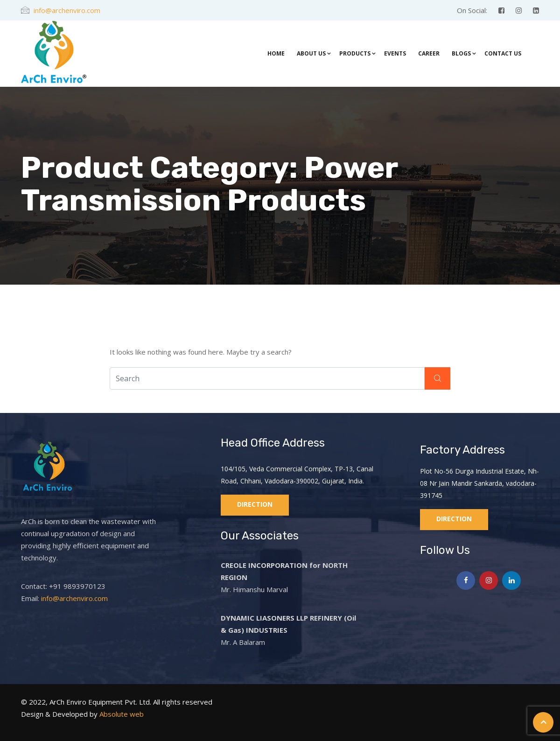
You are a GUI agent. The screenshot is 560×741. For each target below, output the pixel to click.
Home (276, 53)
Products (355, 53)
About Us (311, 53)
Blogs (461, 53)
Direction (255, 504)
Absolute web (121, 714)
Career (429, 53)
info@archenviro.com (67, 10)
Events (395, 53)
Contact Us (503, 53)
